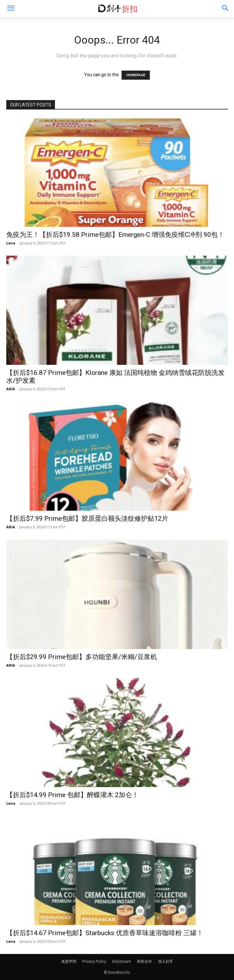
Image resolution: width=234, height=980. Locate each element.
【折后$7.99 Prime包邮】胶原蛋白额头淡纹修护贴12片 (87, 519)
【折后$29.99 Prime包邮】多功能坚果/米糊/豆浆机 (82, 657)
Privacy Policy (94, 961)
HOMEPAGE (136, 75)
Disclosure (122, 961)
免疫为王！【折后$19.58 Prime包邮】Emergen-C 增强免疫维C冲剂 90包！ (115, 235)
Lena (11, 243)
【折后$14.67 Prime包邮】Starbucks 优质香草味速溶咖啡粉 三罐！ (105, 933)
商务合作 (144, 961)
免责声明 (69, 961)
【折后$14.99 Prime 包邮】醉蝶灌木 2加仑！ (72, 795)
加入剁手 (166, 961)
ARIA (11, 389)
